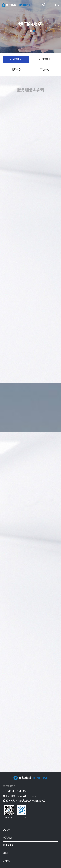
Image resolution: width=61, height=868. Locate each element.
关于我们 (8, 861)
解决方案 (8, 838)
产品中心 (8, 830)
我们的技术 (45, 59)
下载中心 (45, 69)
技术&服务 (8, 845)
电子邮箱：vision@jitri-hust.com (23, 796)
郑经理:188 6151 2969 (15, 791)
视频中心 (16, 69)
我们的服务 (16, 59)
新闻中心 (8, 853)
